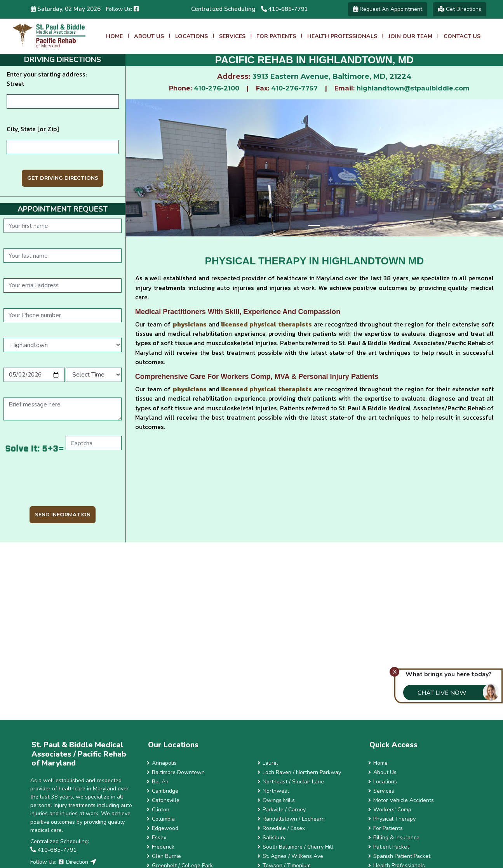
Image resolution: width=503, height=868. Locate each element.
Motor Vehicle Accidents (401, 800)
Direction (77, 862)
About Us (149, 36)
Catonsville (163, 800)
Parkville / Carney (282, 810)
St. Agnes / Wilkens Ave (291, 856)
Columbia (161, 819)
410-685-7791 (285, 9)
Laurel (268, 763)
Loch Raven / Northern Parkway (299, 772)
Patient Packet (389, 847)
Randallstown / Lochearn (291, 819)
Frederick (161, 847)
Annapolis (162, 763)
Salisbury (272, 838)
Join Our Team (410, 36)
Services (232, 36)
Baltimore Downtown (176, 772)
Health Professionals (342, 36)
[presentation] (63, 481)
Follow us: (122, 9)
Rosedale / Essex (281, 828)
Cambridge (163, 791)
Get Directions (459, 9)
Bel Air (158, 782)
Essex (157, 838)
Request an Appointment (388, 9)
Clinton (158, 810)
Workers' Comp (390, 810)
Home (114, 36)
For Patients (276, 36)
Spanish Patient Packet (399, 856)
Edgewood (163, 828)
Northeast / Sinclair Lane (291, 782)
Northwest (273, 791)
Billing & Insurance (394, 838)
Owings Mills (276, 800)
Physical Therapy (392, 819)
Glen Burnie (164, 856)
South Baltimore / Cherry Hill (296, 847)
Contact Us (462, 36)
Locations (191, 36)
